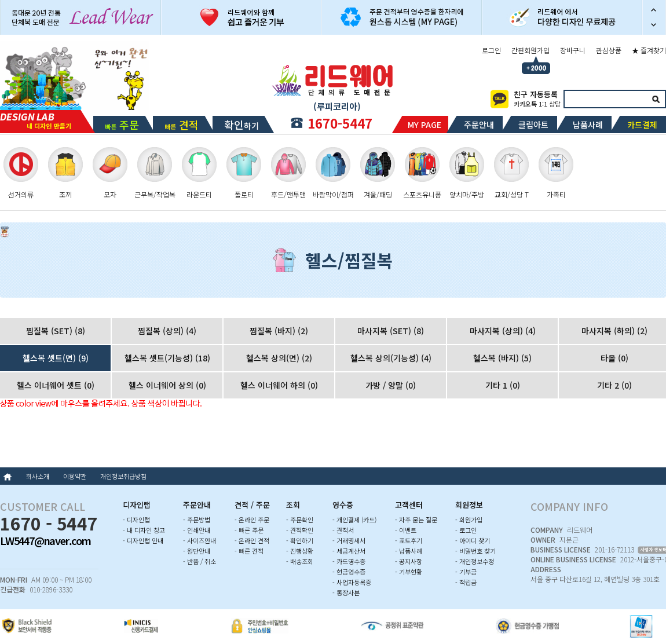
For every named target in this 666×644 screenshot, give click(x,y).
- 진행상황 (300, 551)
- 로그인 (466, 530)
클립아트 (533, 125)
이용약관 (75, 476)
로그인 (491, 50)
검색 (656, 99)
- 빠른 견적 (249, 551)
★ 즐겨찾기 (649, 50)
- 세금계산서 (349, 551)
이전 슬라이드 (654, 9)
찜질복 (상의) (167, 331)
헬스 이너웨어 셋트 (56, 385)
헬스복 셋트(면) (56, 358)
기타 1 (503, 385)
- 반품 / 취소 (200, 561)
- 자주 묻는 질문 (416, 519)
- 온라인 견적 (252, 540)
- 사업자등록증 (352, 582)
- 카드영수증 (349, 561)
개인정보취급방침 (123, 476)
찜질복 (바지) (279, 331)
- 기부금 (466, 572)
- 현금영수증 (349, 572)
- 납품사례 (409, 551)
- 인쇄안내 (197, 530)
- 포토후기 (409, 540)
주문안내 (479, 125)
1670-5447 (340, 123)
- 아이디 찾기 (473, 540)
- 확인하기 (300, 540)
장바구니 (573, 50)
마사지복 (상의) (503, 331)
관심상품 (609, 50)
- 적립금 (466, 582)
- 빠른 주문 (249, 530)
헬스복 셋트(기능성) (167, 358)
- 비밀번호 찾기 (475, 551)
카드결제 (642, 125)
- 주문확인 (300, 519)
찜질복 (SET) (56, 331)
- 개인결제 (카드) (354, 519)
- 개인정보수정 (475, 561)
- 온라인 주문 (252, 519)
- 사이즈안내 (200, 540)
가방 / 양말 (391, 385)
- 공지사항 (409, 561)
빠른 (122, 125)
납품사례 (588, 125)
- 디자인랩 (136, 519)
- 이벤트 (406, 530)
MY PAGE (425, 125)
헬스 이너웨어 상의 (167, 385)
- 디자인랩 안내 (143, 540)
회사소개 (38, 476)
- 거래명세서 (349, 540)
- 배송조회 (300, 561)
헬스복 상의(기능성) (391, 358)
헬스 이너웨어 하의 (279, 385)
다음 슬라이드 (654, 26)
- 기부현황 (409, 572)
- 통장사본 (346, 592)
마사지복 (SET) (391, 331)
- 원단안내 (197, 551)
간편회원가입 (530, 50)
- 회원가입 (469, 519)
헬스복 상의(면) (279, 358)
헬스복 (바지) (502, 358)
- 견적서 (343, 530)
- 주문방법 (197, 519)
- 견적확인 (300, 530)
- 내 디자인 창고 (144, 530)
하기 (241, 125)
